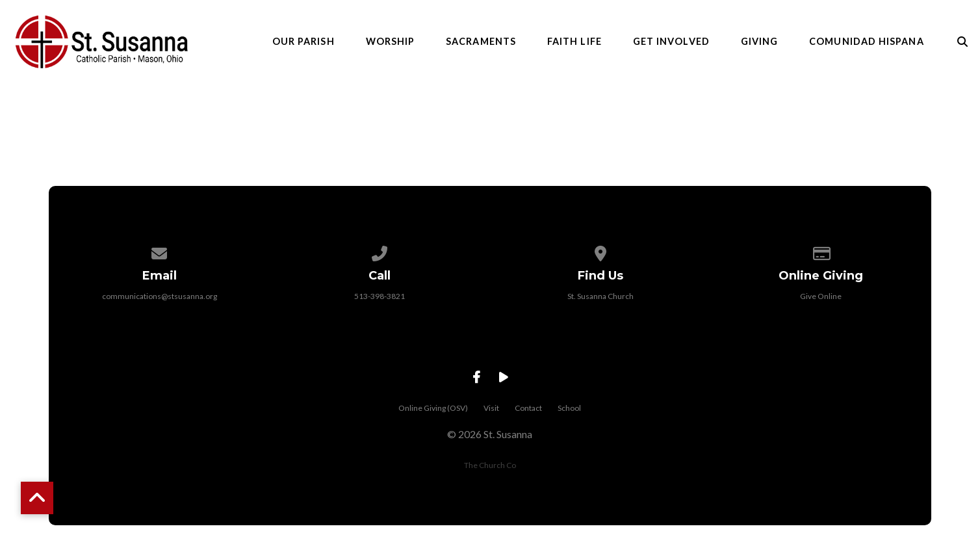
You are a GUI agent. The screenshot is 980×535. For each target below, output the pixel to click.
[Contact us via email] (159, 251)
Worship (391, 42)
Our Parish (303, 42)
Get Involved (671, 42)
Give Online (821, 296)
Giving (759, 42)
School (569, 408)
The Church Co (490, 465)
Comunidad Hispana (866, 42)
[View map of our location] (600, 251)
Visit (491, 408)
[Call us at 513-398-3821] (380, 251)
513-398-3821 (380, 296)
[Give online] (821, 251)
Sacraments (481, 42)
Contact (528, 408)
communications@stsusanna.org (160, 296)
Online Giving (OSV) (433, 408)
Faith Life (574, 42)
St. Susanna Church (600, 296)
